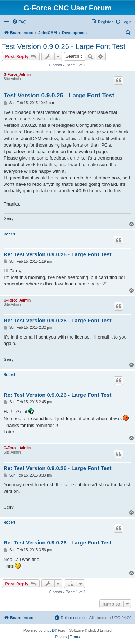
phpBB (49, 631)
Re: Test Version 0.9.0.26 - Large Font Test (58, 254)
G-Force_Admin (17, 75)
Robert (9, 234)
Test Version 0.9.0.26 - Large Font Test (64, 46)
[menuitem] (19, 22)
